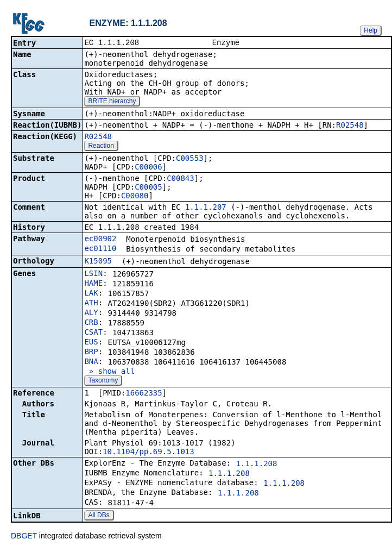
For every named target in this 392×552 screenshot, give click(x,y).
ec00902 (100, 240)
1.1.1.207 (206, 208)
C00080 (135, 197)
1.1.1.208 (257, 465)
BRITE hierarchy (112, 102)
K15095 (98, 262)
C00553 (190, 159)
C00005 (148, 188)
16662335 (144, 394)
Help (371, 30)
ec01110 (100, 249)
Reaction (101, 147)
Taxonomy (103, 381)
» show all (109, 372)
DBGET (24, 537)
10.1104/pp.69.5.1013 (148, 453)
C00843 (181, 179)
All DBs (99, 516)
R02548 (350, 126)
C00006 (148, 168)
